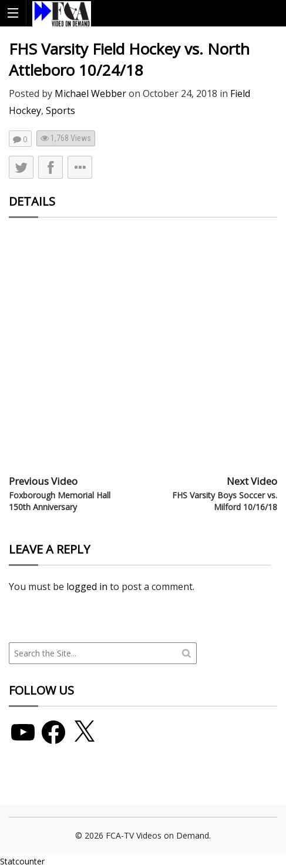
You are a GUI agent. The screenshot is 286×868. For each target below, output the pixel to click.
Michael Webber (90, 93)
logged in (87, 587)
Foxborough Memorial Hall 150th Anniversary (60, 501)
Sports (60, 110)
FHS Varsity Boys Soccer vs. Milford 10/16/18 (225, 501)
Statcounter (22, 861)
